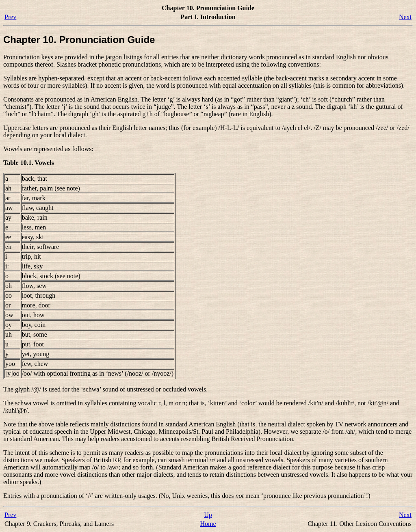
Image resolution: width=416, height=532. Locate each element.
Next (405, 17)
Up (208, 515)
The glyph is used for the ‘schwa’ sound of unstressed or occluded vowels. (105, 389)
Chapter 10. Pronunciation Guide (79, 40)
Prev (10, 17)
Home (208, 524)
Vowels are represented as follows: (48, 149)
